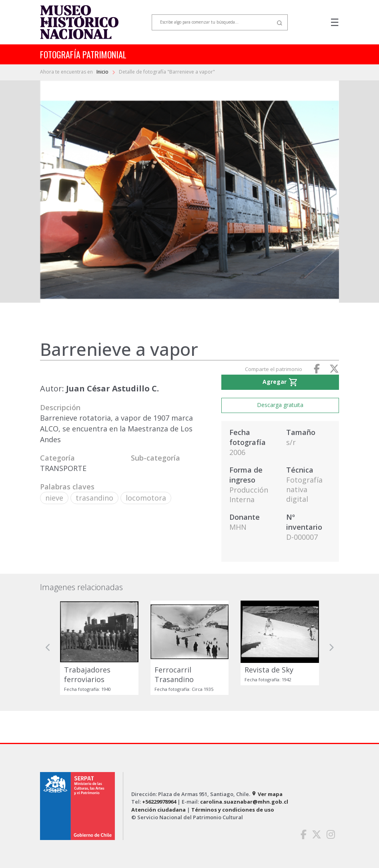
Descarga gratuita (280, 405)
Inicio (103, 72)
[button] (48, 648)
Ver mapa (267, 794)
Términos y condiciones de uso (233, 810)
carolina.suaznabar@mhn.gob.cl (244, 802)
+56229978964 (159, 802)
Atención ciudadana (158, 810)
